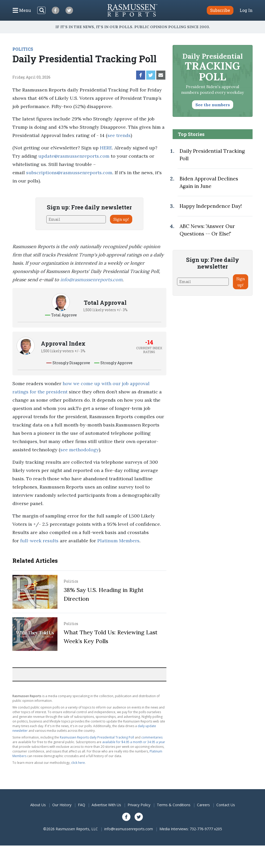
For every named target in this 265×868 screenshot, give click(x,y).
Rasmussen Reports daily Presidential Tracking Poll (97, 737)
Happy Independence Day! (211, 206)
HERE (106, 148)
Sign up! (121, 219)
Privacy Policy (139, 805)
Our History (62, 805)
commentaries (152, 737)
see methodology (80, 450)
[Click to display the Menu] (22, 10)
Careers (203, 805)
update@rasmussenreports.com (74, 156)
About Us (38, 805)
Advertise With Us (106, 805)
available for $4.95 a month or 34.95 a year (134, 742)
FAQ (82, 805)
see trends (119, 135)
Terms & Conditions (174, 805)
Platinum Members (118, 541)
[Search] (41, 10)
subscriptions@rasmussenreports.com (69, 173)
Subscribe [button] (220, 10)
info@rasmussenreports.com (91, 280)
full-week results (39, 541)
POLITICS (23, 49)
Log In (246, 10)
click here (78, 763)
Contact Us (226, 805)
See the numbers (213, 105)
